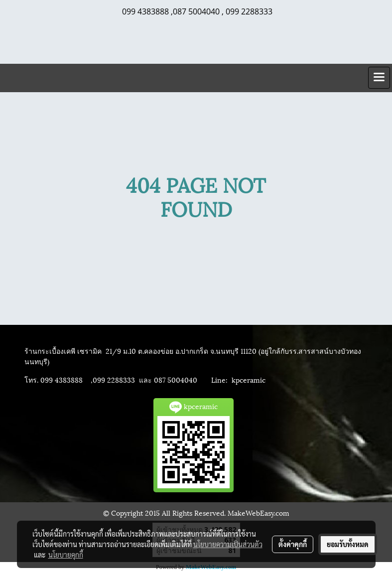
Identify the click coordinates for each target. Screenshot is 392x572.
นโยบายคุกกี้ (66, 555)
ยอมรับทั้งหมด (348, 544)
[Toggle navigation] (379, 78)
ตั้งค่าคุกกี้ (293, 544)
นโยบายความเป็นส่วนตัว (228, 544)
